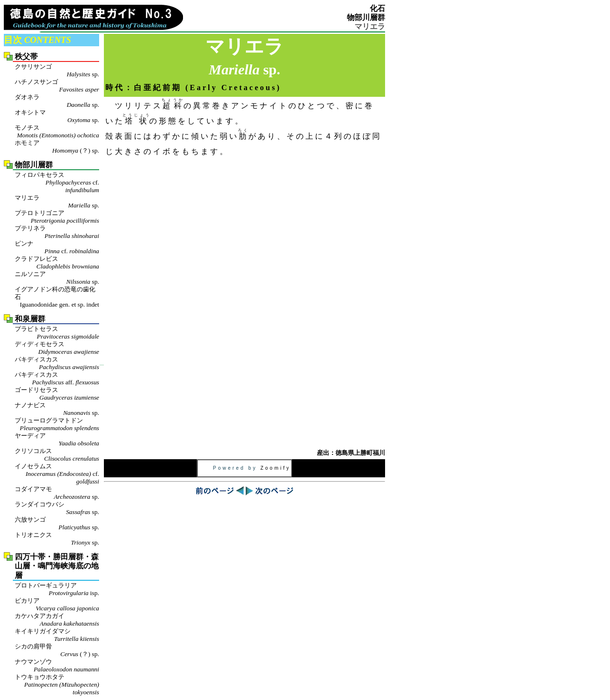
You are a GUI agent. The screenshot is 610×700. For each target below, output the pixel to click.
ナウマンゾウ (57, 666)
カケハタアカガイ (57, 620)
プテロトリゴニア (57, 217)
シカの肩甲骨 (57, 650)
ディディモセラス (57, 348)
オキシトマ (57, 116)
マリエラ (57, 202)
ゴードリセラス (57, 394)
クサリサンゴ (57, 71)
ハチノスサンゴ (57, 86)
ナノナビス (57, 409)
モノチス (57, 132)
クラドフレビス (57, 263)
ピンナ (57, 247)
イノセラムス (57, 474)
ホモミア (57, 147)
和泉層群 (30, 319)
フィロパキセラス (57, 183)
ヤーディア (57, 440)
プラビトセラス (57, 333)
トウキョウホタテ (57, 685)
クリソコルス (57, 455)
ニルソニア (57, 278)
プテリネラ (57, 232)
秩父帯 (26, 57)
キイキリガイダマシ (57, 635)
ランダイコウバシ (57, 508)
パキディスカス (57, 363)
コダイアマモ (57, 493)
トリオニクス (57, 539)
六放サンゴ (57, 524)
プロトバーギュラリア (57, 589)
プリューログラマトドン (57, 424)
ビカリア (57, 605)
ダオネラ (57, 101)
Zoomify (275, 468)
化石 (377, 8)
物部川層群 (366, 17)
